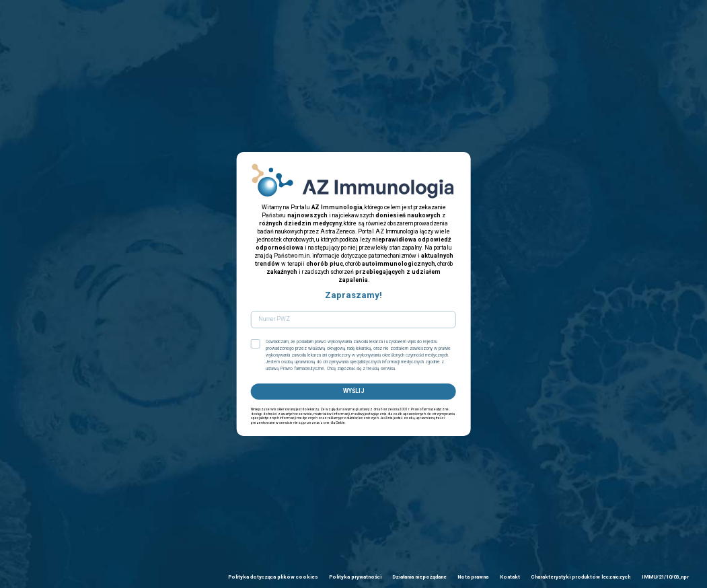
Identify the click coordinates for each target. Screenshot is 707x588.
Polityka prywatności (355, 577)
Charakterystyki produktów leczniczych (581, 577)
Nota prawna (473, 577)
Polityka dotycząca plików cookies (273, 577)
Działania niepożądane (419, 577)
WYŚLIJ (354, 391)
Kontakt (510, 577)
